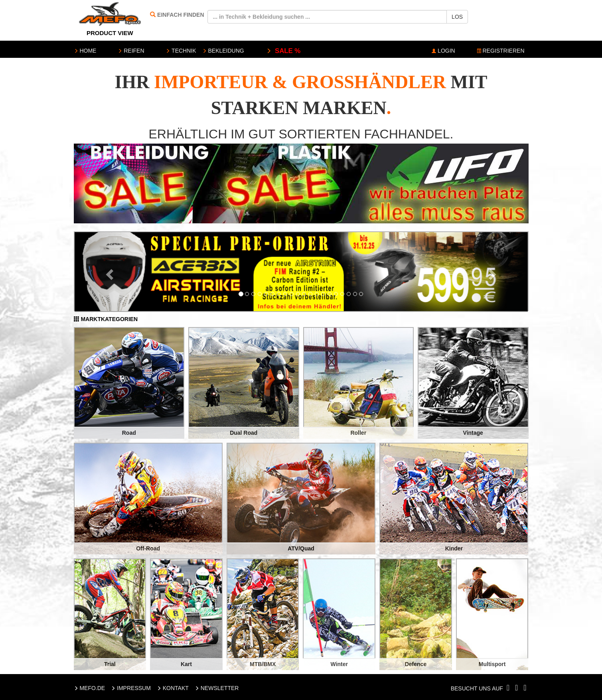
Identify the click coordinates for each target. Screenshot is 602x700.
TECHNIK (181, 51)
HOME (85, 51)
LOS (457, 17)
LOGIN (443, 51)
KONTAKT (173, 688)
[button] (109, 272)
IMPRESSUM (131, 688)
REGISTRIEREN (501, 51)
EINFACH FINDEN (181, 15)
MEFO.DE (90, 688)
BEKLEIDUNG (223, 51)
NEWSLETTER (217, 688)
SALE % (283, 51)
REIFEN (131, 51)
